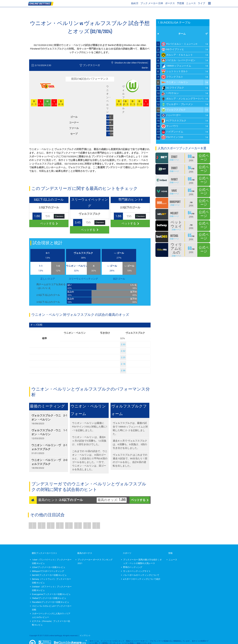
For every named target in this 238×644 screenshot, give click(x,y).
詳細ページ (174, 160)
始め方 (135, 3)
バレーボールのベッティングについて (141, 575)
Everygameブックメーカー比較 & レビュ (51, 594)
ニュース (191, 3)
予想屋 (180, 3)
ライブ (201, 3)
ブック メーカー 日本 (152, 3)
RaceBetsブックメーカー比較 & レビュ (51, 602)
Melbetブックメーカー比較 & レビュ (49, 598)
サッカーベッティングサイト (137, 571)
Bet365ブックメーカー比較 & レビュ (49, 575)
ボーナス (170, 3)
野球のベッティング (133, 567)
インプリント (85, 636)
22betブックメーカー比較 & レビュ (49, 567)
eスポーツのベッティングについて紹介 (142, 579)
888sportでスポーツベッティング (48, 571)
